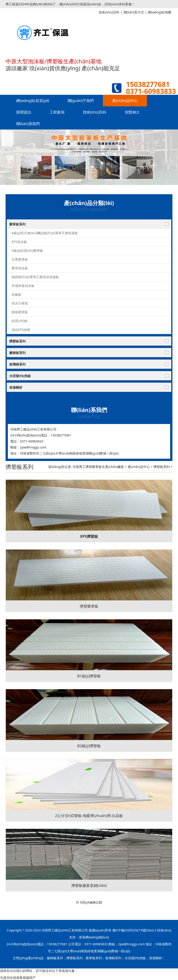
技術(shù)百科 (95, 112)
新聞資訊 (24, 112)
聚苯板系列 (17, 224)
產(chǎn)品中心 (125, 101)
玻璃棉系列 (17, 364)
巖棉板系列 (17, 353)
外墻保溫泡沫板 (23, 286)
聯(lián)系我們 (28, 124)
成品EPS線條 (21, 330)
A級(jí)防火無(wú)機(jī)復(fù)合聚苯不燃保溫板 (45, 233)
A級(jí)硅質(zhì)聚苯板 (27, 250)
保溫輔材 (16, 387)
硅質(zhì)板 (20, 321)
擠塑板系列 (17, 341)
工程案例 (57, 112)
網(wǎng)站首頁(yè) (33, 101)
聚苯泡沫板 (20, 268)
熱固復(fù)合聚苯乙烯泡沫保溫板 (35, 277)
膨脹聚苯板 (20, 312)
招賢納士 (132, 112)
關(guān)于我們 (81, 101)
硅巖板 (16, 294)
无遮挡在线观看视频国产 (18, 978)
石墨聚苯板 (20, 259)
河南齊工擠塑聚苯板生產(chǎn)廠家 (98, 467)
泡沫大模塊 (20, 303)
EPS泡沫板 (19, 242)
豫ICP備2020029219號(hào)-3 (134, 930)
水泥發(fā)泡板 (20, 376)
